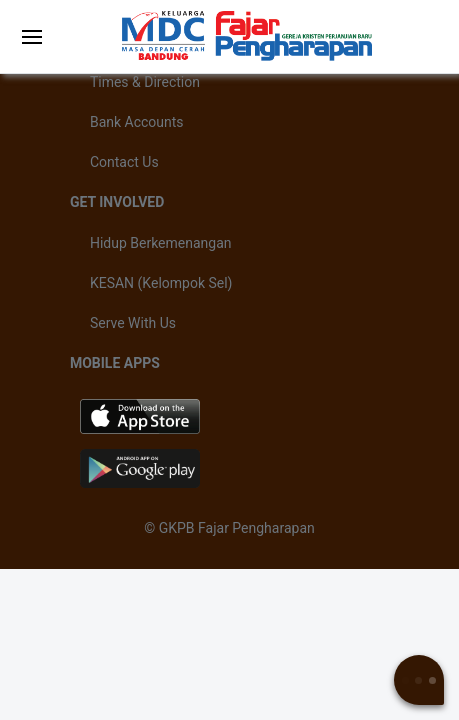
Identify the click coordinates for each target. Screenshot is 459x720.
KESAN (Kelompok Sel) (161, 283)
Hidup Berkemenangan (161, 243)
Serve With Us (133, 323)
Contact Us (124, 162)
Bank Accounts (137, 122)
